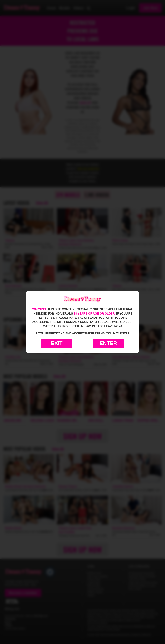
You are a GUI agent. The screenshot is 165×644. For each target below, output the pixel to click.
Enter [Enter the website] (108, 343)
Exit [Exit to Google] (57, 343)
